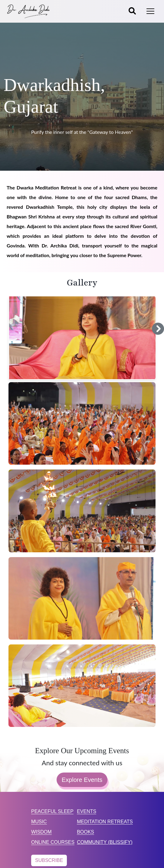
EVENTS (87, 811)
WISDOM (41, 832)
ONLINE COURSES (53, 842)
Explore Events (82, 780)
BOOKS (85, 832)
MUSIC (39, 822)
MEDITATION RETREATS (105, 822)
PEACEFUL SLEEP (52, 811)
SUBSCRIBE (49, 860)
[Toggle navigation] (150, 11)
